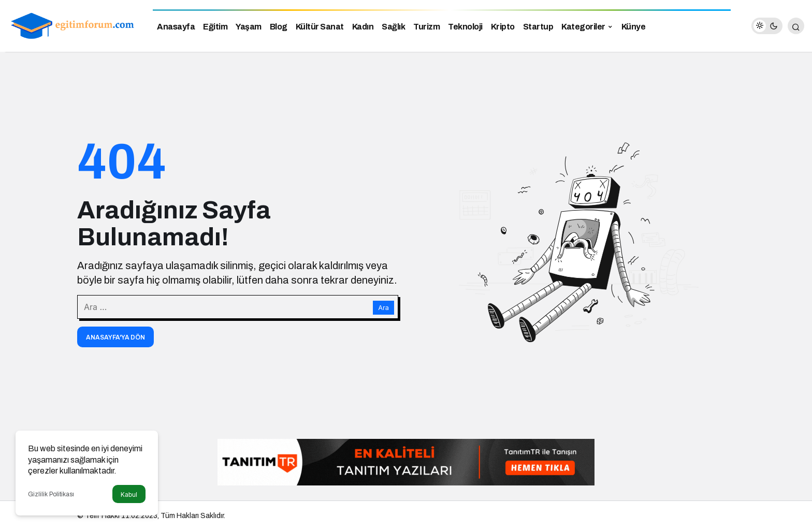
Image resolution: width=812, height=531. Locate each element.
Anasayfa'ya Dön (115, 337)
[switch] (767, 26)
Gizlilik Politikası (51, 494)
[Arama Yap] (796, 26)
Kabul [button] (129, 495)
